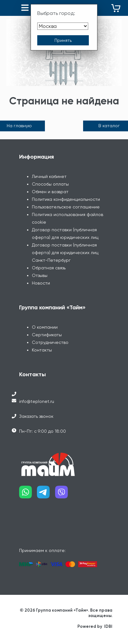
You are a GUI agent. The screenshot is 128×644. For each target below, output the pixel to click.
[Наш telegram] (46, 494)
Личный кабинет (49, 176)
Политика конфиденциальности (66, 199)
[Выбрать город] (63, 26)
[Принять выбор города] (63, 40)
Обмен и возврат (50, 192)
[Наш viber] (64, 494)
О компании (45, 327)
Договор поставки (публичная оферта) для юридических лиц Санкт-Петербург (65, 253)
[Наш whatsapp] (28, 494)
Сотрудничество (50, 342)
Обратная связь (49, 268)
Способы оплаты (50, 184)
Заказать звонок (36, 416)
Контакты (42, 350)
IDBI (108, 626)
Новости (41, 283)
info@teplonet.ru (37, 401)
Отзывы (40, 275)
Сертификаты (47, 335)
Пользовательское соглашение (66, 207)
